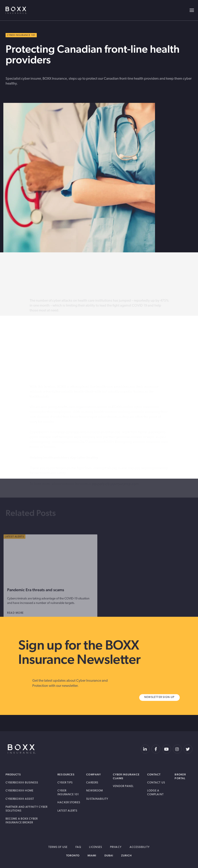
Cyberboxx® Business (22, 783)
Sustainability (97, 799)
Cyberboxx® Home (19, 791)
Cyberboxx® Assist (20, 799)
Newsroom (95, 791)
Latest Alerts (67, 811)
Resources (66, 775)
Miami (92, 856)
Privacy (116, 847)
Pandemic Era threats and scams (36, 598)
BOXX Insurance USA (16, 10)
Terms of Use (58, 847)
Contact (154, 775)
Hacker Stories (69, 803)
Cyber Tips (65, 783)
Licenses (96, 847)
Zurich (127, 856)
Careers (92, 783)
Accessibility (140, 847)
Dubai (109, 856)
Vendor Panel (123, 786)
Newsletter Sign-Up (159, 697)
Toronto (73, 856)
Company (94, 775)
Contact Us (156, 783)
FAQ (78, 847)
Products (13, 775)
